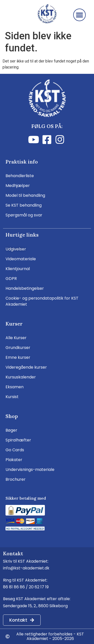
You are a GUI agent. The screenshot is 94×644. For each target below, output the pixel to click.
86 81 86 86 (14, 587)
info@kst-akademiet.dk (26, 568)
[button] (79, 15)
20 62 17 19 (39, 587)
